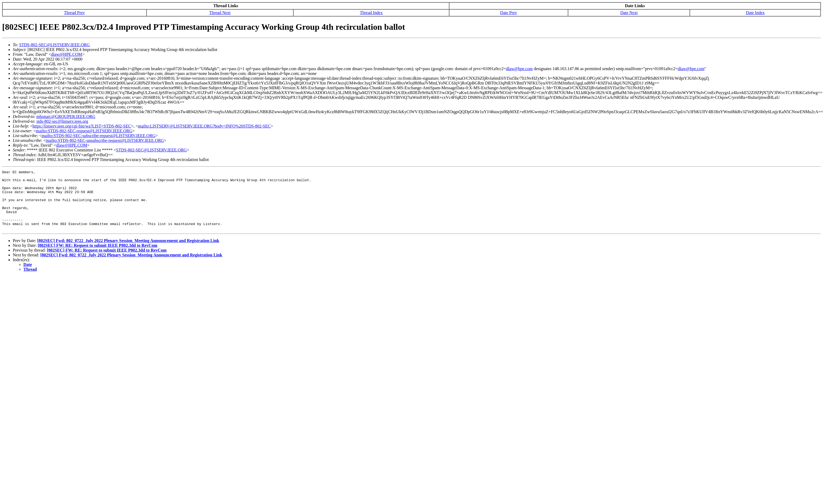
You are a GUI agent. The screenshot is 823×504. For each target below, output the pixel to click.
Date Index (755, 13)
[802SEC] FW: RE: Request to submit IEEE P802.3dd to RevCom (98, 257)
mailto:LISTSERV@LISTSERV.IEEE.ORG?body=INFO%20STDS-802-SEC (204, 126)
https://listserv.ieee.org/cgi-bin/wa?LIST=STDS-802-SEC (82, 126)
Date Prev (509, 13)
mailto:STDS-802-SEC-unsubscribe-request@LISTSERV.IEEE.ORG (105, 140)
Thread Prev (74, 13)
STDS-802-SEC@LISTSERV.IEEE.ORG (55, 45)
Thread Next (220, 13)
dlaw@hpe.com (519, 69)
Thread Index (371, 13)
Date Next (629, 13)
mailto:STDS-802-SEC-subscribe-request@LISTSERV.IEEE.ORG (98, 136)
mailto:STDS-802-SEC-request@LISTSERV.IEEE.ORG (84, 131)
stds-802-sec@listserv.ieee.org (62, 121)
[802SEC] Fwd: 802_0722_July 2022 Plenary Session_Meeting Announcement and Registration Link (128, 253)
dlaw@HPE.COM (67, 54)
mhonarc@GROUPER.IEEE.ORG (66, 117)
